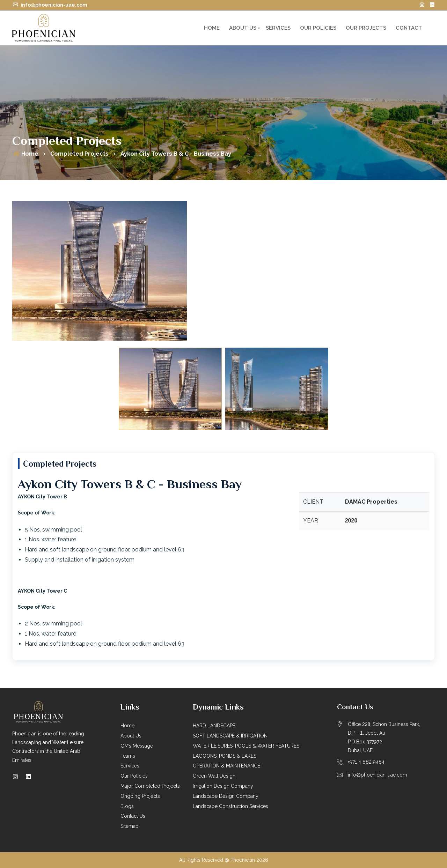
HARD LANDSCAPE (214, 726)
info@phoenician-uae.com (50, 5)
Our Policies (318, 28)
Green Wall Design (214, 776)
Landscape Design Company (226, 796)
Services (278, 28)
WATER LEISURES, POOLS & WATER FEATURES (246, 746)
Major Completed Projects (150, 786)
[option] (223, 271)
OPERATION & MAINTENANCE (226, 766)
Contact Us (133, 816)
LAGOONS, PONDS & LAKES (225, 756)
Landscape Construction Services (230, 806)
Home (212, 28)
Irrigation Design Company (223, 786)
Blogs (127, 806)
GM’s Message (137, 746)
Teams (128, 756)
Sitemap (130, 826)
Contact (409, 28)
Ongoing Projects (140, 796)
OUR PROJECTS (366, 28)
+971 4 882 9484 (366, 762)
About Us (243, 28)
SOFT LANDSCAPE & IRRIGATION (230, 736)
